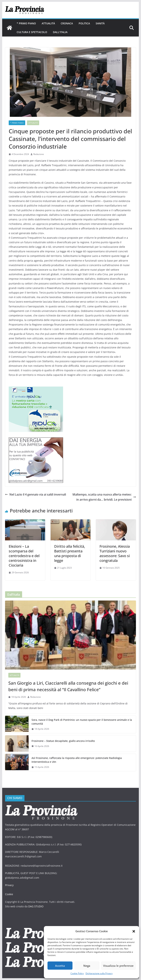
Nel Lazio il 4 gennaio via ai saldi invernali (36, 494)
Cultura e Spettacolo (32, 32)
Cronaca (67, 23)
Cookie (9, 894)
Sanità (100, 23)
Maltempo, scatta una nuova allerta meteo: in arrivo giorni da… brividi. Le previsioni (104, 497)
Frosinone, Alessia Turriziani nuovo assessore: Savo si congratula (115, 553)
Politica (84, 23)
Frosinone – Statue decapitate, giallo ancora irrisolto (63, 741)
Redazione (39, 154)
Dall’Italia (60, 32)
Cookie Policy (77, 973)
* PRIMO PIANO (26, 23)
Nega (87, 966)
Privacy (9, 885)
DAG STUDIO (36, 906)
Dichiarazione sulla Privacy (99, 973)
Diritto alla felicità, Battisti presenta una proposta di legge (70, 553)
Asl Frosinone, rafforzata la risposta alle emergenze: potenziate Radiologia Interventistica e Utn (77, 760)
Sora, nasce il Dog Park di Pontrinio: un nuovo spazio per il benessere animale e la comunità (82, 722)
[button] (134, 931)
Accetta (60, 966)
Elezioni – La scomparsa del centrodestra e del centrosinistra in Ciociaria (24, 556)
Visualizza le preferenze (118, 966)
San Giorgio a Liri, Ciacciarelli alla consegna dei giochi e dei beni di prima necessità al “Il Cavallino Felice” (68, 686)
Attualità (48, 23)
